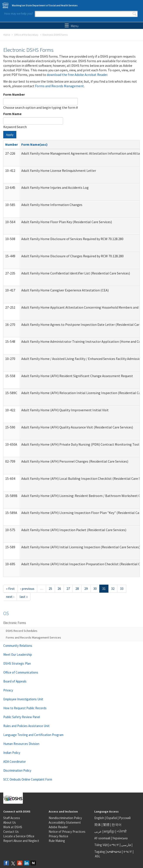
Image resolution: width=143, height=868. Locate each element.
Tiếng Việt (101, 845)
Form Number (14, 94)
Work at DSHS (13, 827)
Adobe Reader (58, 827)
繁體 (107, 825)
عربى (98, 831)
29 (86, 589)
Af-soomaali (102, 838)
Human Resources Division (21, 744)
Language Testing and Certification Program (33, 735)
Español (112, 818)
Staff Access (12, 818)
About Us (10, 822)
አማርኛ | (115, 845)
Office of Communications (21, 672)
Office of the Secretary (26, 35)
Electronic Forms (15, 623)
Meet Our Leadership (18, 655)
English (100, 818)
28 (77, 589)
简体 (98, 825)
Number (12, 144)
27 (68, 589)
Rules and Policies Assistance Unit (26, 726)
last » (24, 597)
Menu (72, 26)
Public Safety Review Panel (22, 717)
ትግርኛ (128, 852)
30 (95, 589)
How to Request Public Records (25, 708)
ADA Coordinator (15, 762)
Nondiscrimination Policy (65, 818)
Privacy (8, 690)
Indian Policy (12, 753)
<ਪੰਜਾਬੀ (122, 831)
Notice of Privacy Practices (67, 832)
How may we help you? (19, 13)
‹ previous (27, 589)
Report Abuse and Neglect (21, 841)
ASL (98, 856)
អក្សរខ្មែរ (109, 831)
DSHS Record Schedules (22, 631)
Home (7, 35)
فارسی (126, 845)
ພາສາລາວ (114, 852)
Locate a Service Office (19, 836)
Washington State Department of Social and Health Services (45, 5)
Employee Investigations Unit (23, 699)
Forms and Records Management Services (33, 637)
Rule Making (57, 841)
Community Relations (18, 646)
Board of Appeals (15, 681)
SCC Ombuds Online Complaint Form (28, 779)
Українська (120, 838)
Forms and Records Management (59, 86)
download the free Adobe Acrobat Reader (77, 75)
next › (10, 597)
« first (10, 589)
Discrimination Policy (17, 770)
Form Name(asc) (34, 144)
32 (113, 589)
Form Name (12, 114)
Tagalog (100, 852)
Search (135, 14)
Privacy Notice (58, 836)
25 (50, 589)
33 (122, 589)
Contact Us (11, 832)
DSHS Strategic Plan (17, 663)
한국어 (117, 825)
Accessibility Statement (65, 822)
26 (59, 589)
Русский (125, 818)
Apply (10, 135)
